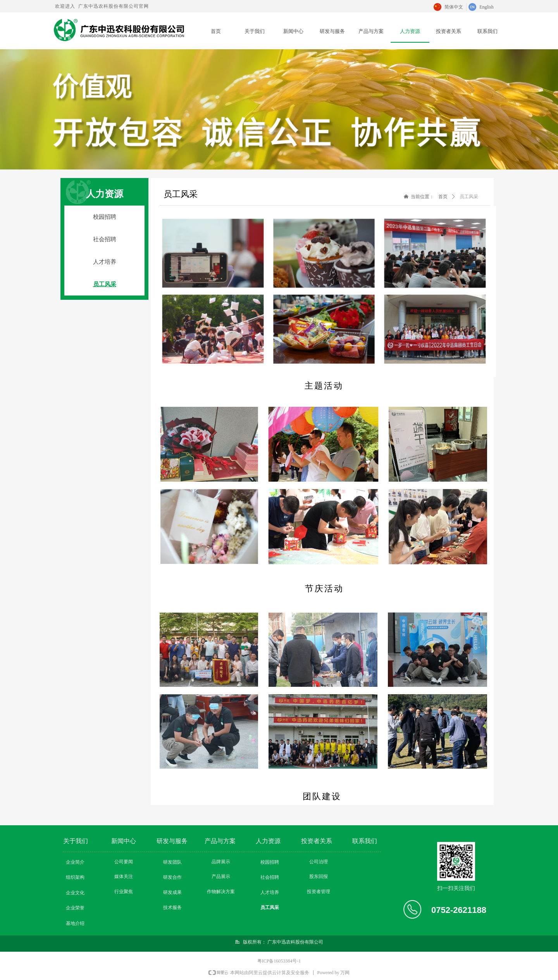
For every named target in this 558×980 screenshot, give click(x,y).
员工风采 (469, 197)
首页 (443, 197)
